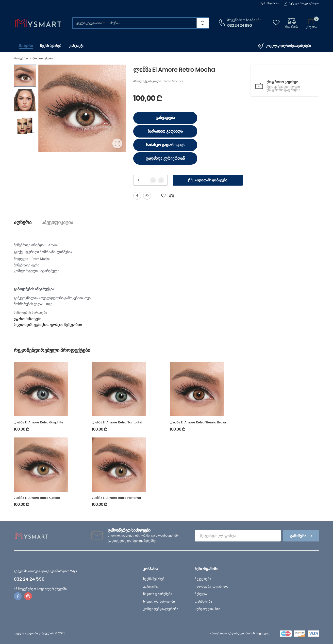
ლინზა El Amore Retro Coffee (37, 498)
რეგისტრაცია (310, 3)
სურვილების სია (208, 609)
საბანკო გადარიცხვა (165, 145)
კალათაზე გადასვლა (212, 586)
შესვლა (291, 3)
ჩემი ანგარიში (270, 3)
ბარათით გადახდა (165, 131)
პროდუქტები (43, 58)
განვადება (165, 118)
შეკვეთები (203, 579)
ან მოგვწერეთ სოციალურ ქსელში (40, 589)
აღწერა (23, 222)
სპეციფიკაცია (57, 222)
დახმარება (203, 601)
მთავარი (26, 46)
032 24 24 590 (239, 26)
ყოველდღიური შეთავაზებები (284, 46)
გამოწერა (298, 536)
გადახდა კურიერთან (165, 158)
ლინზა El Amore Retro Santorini (117, 422)
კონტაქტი (76, 46)
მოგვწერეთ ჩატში (241, 20)
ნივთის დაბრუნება (158, 594)
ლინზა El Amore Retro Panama (117, 498)
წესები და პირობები (159, 601)
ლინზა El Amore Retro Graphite (39, 422)
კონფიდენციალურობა (161, 609)
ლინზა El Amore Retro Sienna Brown (198, 422)
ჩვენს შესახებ (51, 46)
